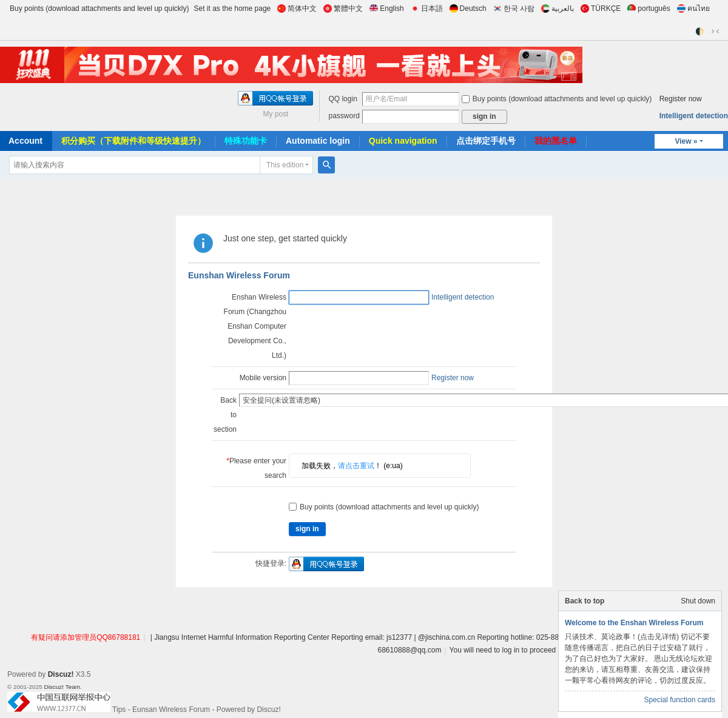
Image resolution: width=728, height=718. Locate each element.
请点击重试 (356, 437)
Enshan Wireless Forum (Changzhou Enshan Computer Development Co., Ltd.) (255, 326)
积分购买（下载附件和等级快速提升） (133, 141)
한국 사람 (514, 8)
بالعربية (558, 8)
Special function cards (680, 700)
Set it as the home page (233, 8)
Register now (681, 99)
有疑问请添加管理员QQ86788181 (86, 608)
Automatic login (318, 141)
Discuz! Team (62, 658)
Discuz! (61, 645)
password (344, 116)
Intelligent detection (694, 116)
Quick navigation (403, 141)
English (386, 8)
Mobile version (263, 378)
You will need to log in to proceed (503, 621)
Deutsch (468, 8)
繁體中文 (343, 8)
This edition (285, 165)
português (649, 8)
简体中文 (297, 8)
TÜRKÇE (601, 8)
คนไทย (693, 8)
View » (686, 141)
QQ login (342, 99)
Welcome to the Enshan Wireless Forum (634, 623)
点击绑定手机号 (486, 141)
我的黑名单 (556, 141)
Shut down (698, 601)
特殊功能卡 (246, 141)
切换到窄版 (715, 32)
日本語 (427, 8)
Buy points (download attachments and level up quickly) (99, 8)
